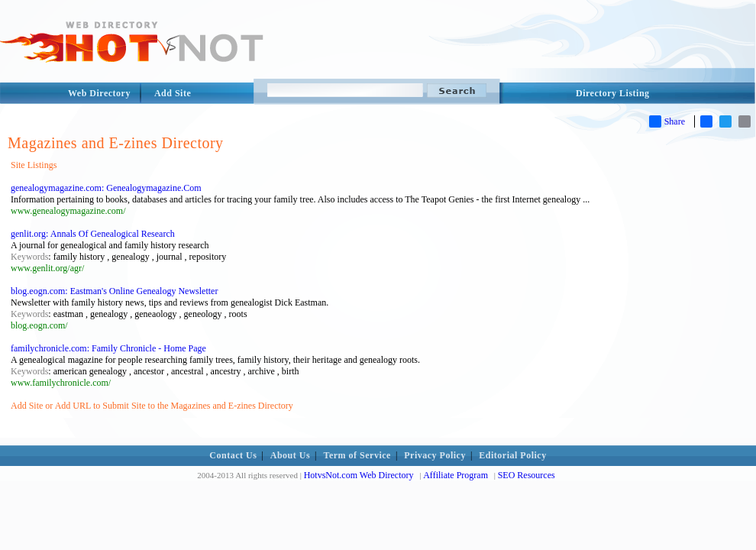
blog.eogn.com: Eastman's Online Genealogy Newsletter (114, 291)
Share (667, 121)
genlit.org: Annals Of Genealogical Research (93, 234)
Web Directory (99, 93)
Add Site (173, 93)
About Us (290, 455)
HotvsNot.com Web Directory (359, 475)
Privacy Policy (435, 455)
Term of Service (357, 455)
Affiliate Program (456, 475)
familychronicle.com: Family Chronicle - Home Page (108, 348)
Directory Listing (613, 93)
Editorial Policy (512, 455)
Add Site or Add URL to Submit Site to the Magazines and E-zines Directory (152, 406)
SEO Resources (527, 475)
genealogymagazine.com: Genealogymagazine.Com (106, 188)
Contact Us (233, 455)
